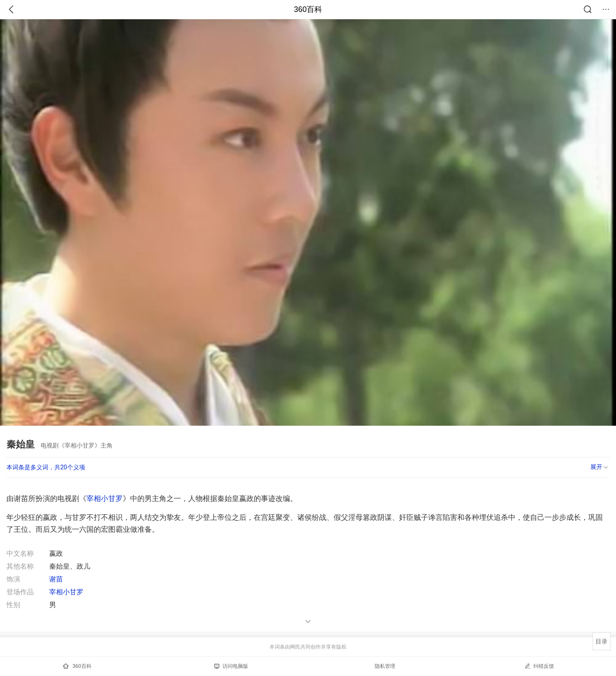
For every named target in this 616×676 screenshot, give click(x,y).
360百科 (308, 9)
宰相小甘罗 (105, 498)
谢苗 (56, 579)
